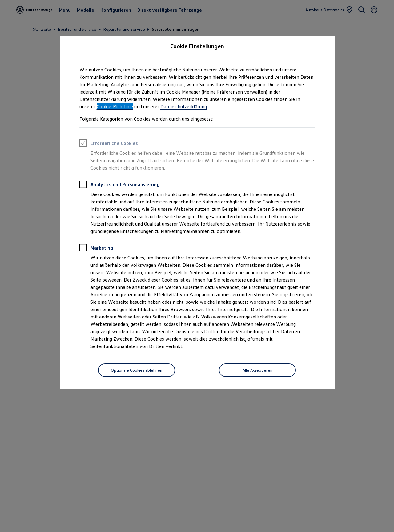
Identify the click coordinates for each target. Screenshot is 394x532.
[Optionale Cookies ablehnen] (137, 370)
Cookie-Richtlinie (115, 106)
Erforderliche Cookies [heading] (109, 144)
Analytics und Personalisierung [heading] (119, 185)
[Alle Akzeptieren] (257, 370)
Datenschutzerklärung (184, 106)
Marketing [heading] (96, 249)
